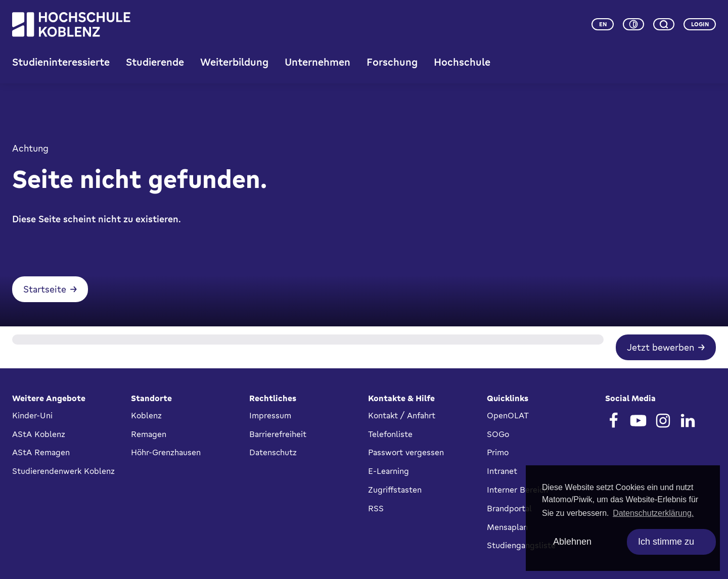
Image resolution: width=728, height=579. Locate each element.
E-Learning (389, 471)
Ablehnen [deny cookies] (572, 542)
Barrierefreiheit (278, 434)
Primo (498, 452)
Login (700, 24)
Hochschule (462, 62)
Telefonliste (390, 434)
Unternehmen (317, 62)
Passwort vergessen (406, 452)
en (603, 24)
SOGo (498, 434)
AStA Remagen (41, 452)
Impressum (270, 415)
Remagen (149, 434)
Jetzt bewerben (661, 347)
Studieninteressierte (61, 62)
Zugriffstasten (395, 490)
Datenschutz (273, 452)
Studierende (155, 62)
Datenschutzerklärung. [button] (653, 513)
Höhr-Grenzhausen (166, 452)
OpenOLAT (508, 415)
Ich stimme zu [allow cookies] (666, 542)
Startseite (45, 289)
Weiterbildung (234, 62)
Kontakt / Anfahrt (402, 415)
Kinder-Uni (32, 415)
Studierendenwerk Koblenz (63, 471)
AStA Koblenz (39, 434)
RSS (376, 508)
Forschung (392, 62)
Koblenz (146, 415)
